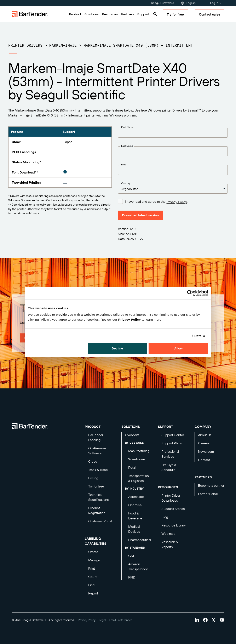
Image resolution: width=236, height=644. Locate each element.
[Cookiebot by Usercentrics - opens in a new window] (190, 293)
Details (200, 336)
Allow (179, 348)
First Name (127, 127)
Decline (117, 348)
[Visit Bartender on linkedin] (197, 620)
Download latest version (140, 215)
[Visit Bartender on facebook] (205, 620)
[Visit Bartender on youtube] (222, 620)
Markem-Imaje (63, 45)
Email (124, 164)
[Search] (155, 14)
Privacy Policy (130, 320)
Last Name (127, 146)
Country (126, 183)
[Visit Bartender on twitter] (214, 620)
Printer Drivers (25, 45)
